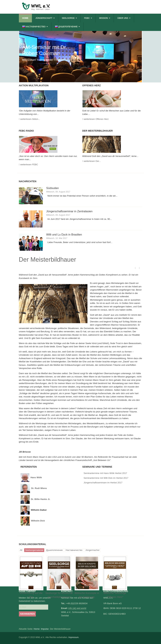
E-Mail (139, 268)
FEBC (88, 18)
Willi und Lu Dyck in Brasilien (64, 234)
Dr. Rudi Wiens (39, 488)
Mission (105, 18)
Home (25, 18)
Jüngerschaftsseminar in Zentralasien (69, 211)
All (21, 550)
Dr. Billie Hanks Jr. (41, 499)
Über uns (124, 18)
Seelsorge (69, 18)
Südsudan (53, 188)
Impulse (45, 629)
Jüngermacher (93, 550)
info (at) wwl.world (77, 608)
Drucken (135, 268)
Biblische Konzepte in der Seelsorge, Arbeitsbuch (87, 597)
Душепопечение (54, 550)
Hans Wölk (37, 477)
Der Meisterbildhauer (47, 260)
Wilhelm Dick (38, 521)
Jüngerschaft (45, 18)
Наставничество (74, 550)
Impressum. (74, 637)
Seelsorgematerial (34, 550)
